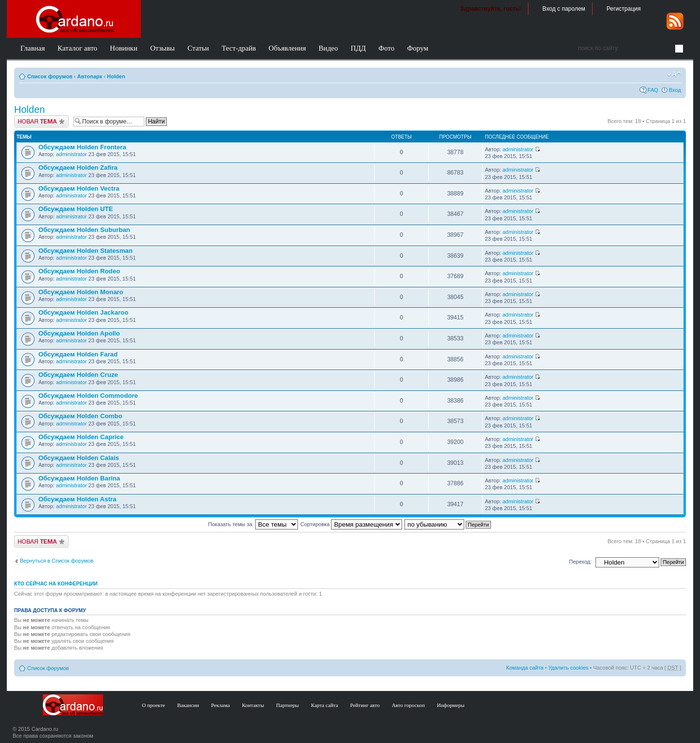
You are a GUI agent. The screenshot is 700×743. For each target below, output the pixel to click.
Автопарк (90, 76)
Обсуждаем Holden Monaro (81, 292)
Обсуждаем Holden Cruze (78, 375)
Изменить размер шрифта (674, 74)
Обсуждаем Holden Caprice (81, 437)
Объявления (288, 48)
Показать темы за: (253, 524)
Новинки (124, 48)
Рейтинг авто (365, 705)
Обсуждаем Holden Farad (78, 354)
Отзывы (163, 48)
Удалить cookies (568, 668)
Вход (675, 90)
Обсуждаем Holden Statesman (86, 251)
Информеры (451, 705)
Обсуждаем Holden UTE (76, 209)
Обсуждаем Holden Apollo (79, 333)
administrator (71, 154)
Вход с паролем (564, 9)
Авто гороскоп (408, 705)
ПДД (358, 48)
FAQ (653, 90)
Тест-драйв (239, 48)
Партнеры (288, 705)
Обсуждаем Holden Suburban (84, 230)
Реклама (220, 705)
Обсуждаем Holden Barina (79, 478)
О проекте (154, 705)
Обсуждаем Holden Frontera (82, 147)
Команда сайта (525, 668)
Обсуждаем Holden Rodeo (79, 271)
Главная (33, 48)
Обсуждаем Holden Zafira (78, 168)
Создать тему (41, 121)
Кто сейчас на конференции (56, 584)
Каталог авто (77, 48)
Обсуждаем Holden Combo (80, 416)
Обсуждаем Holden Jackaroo (83, 312)
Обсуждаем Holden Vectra (79, 188)
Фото (386, 48)
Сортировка (351, 524)
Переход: (581, 562)
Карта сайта (325, 705)
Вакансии (188, 705)
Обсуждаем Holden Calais (79, 458)
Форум (417, 48)
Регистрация (624, 9)
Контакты (253, 705)
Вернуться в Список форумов (57, 561)
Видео (328, 48)
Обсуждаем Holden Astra (77, 499)
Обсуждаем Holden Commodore (88, 396)
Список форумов (50, 76)
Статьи (198, 48)
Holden (116, 76)
